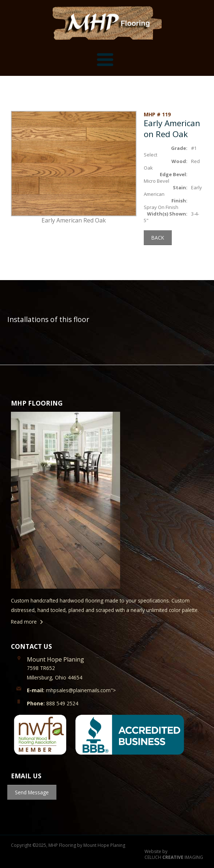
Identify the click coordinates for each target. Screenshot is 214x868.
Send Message (32, 792)
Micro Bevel (156, 181)
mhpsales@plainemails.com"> (71, 690)
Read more (24, 622)
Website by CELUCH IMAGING (174, 855)
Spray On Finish (161, 207)
